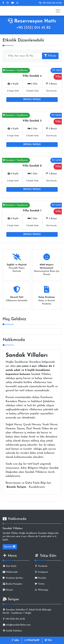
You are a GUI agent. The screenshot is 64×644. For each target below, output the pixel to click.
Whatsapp (41, 590)
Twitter (40, 584)
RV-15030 (56, 115)
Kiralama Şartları (13, 578)
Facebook (41, 566)
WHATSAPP (32, 640)
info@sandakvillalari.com (17, 625)
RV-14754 (56, 205)
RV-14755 (56, 160)
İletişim (8, 590)
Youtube (40, 578)
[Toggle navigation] (58, 11)
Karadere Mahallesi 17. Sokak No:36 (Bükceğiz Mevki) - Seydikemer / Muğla (27, 611)
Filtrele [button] (50, 56)
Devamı (10, 547)
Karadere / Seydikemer (16, 70)
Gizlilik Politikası (12, 631)
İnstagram (41, 572)
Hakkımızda (10, 572)
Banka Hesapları (12, 584)
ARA (15, 640)
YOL (48, 640)
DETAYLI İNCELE (32, 100)
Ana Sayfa (9, 566)
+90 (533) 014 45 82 (50, 3)
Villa (58, 77)
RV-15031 (57, 70)
